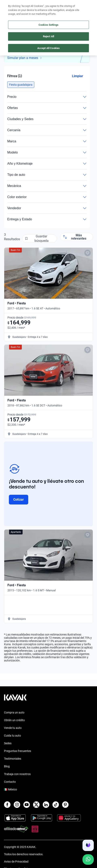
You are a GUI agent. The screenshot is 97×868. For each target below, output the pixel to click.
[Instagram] (17, 805)
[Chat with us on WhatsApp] (88, 859)
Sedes (8, 743)
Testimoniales (13, 759)
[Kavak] (10, 6)
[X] (36, 805)
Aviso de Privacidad (16, 862)
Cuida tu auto (13, 736)
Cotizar (18, 500)
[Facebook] (7, 805)
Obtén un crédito (14, 720)
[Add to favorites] (88, 253)
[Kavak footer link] (15, 700)
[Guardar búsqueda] (40, 239)
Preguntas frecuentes (18, 751)
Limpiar (78, 76)
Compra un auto (14, 712)
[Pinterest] (65, 805)
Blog (7, 766)
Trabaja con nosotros (17, 774)
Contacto (10, 782)
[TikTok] (56, 805)
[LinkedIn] (46, 805)
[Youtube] (27, 805)
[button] (21, 85)
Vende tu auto (13, 728)
